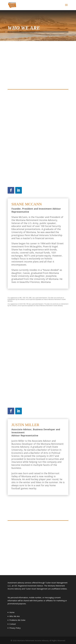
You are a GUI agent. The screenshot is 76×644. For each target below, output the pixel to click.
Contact (13, 624)
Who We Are (15, 616)
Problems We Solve (17, 620)
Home (12, 612)
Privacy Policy (15, 628)
